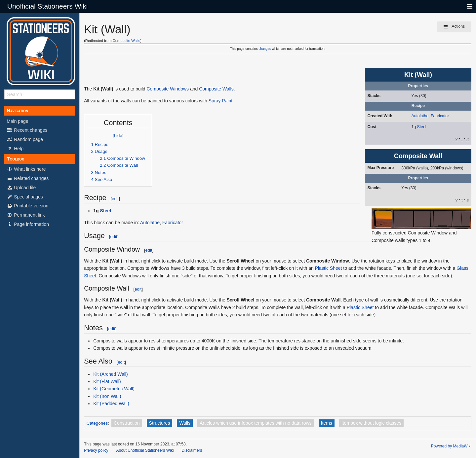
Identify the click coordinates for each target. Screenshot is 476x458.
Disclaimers (192, 450)
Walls (185, 423)
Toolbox (15, 159)
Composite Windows (168, 89)
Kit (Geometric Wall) (114, 389)
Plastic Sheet (329, 268)
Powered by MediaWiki (451, 446)
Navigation (17, 111)
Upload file (21, 188)
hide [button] (118, 136)
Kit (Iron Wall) (107, 396)
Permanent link (26, 215)
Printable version (27, 206)
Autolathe (420, 116)
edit (115, 199)
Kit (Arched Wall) (111, 374)
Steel (422, 127)
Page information (28, 224)
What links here (26, 169)
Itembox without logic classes (371, 423)
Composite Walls (127, 41)
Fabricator (440, 116)
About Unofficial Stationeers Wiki (145, 450)
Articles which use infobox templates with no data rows (256, 423)
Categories (97, 423)
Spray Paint (220, 101)
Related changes (28, 178)
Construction (127, 423)
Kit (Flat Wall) (107, 381)
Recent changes (27, 130)
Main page (17, 121)
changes (265, 49)
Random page (25, 139)
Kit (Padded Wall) (111, 404)
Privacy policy (96, 450)
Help (15, 149)
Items (327, 423)
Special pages (25, 197)
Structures (160, 423)
